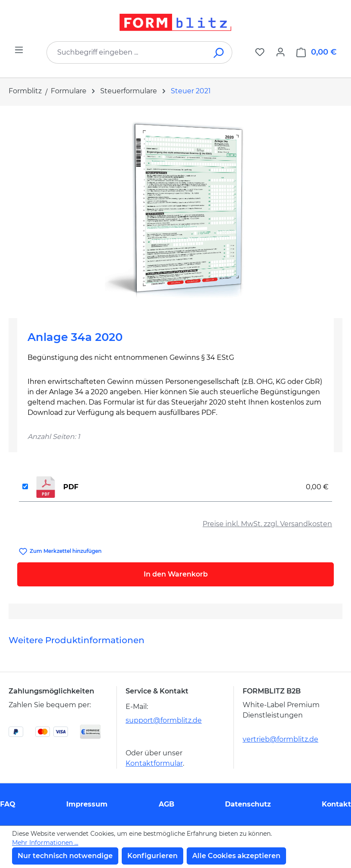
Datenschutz (248, 804)
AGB (166, 804)
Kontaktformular (154, 763)
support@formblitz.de (164, 720)
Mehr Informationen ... (45, 843)
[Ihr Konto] (280, 52)
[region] (175, 209)
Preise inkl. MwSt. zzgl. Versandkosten (267, 524)
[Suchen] (219, 52)
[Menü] (19, 50)
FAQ (8, 804)
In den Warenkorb (176, 574)
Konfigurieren (152, 856)
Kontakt (336, 804)
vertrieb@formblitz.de (280, 739)
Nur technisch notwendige (65, 856)
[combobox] (126, 52)
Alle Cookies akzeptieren (236, 856)
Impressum (87, 804)
